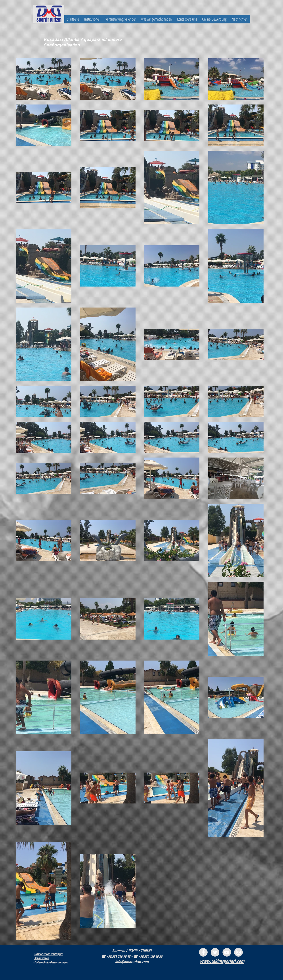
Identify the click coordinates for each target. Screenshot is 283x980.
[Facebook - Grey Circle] (203, 952)
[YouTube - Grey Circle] (227, 952)
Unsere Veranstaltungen (49, 954)
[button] (92, 19)
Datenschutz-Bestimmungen (51, 962)
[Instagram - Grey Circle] (238, 952)
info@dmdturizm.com (132, 962)
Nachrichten (42, 958)
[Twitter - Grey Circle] (215, 952)
